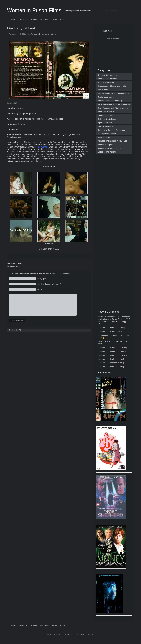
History (34, 19)
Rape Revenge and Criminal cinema (113, 108)
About (54, 19)
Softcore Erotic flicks (107, 119)
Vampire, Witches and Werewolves (113, 141)
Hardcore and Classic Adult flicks (112, 86)
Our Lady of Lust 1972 (49, 249)
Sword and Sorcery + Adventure (111, 130)
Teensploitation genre (107, 134)
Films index (23, 19)
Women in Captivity (106, 145)
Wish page (44, 19)
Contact (63, 19)
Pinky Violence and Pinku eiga (111, 101)
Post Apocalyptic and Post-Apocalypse (114, 104)
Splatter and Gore (106, 123)
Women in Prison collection (110, 148)
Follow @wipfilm (114, 38)
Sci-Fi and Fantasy (106, 112)
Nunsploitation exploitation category (44, 34)
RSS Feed (108, 31)
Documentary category (108, 75)
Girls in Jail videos (106, 82)
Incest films (103, 90)
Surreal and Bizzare (106, 126)
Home (13, 19)
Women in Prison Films (34, 10)
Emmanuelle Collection (108, 79)
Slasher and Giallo (106, 115)
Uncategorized (104, 137)
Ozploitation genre (106, 97)
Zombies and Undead (107, 152)
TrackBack (15, 335)
